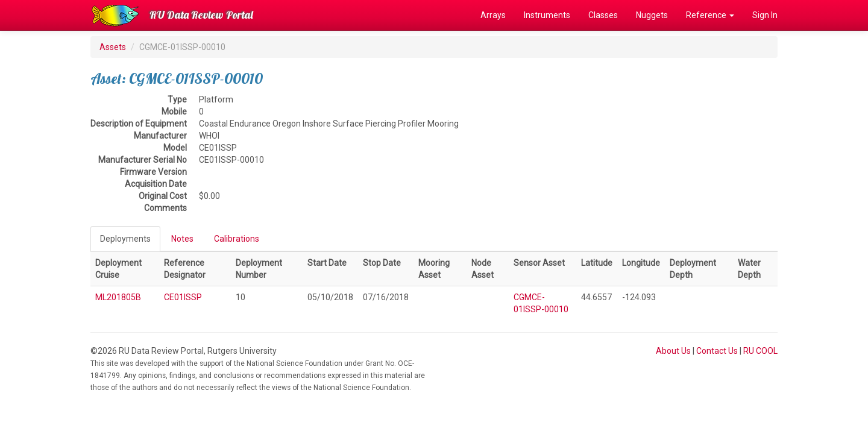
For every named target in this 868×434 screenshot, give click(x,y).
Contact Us (717, 351)
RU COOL (760, 351)
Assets (113, 47)
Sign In (765, 15)
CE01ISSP (183, 297)
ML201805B (118, 297)
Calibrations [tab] (237, 239)
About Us (673, 351)
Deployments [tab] (125, 239)
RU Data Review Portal (201, 15)
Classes (603, 15)
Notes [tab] (182, 239)
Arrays (493, 15)
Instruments (547, 15)
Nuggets (652, 15)
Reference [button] (710, 15)
